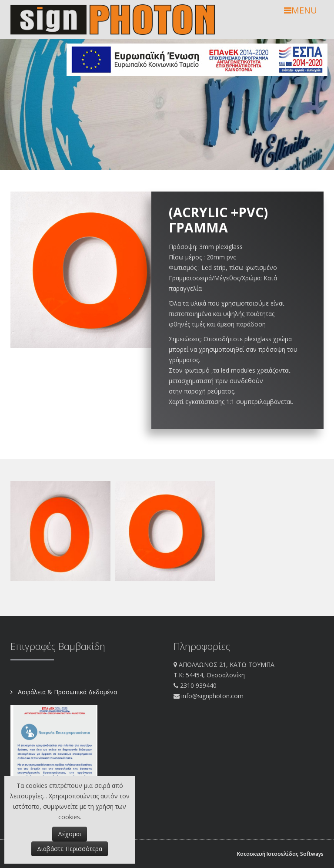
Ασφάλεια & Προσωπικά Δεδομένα (67, 692)
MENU (301, 10)
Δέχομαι (70, 834)
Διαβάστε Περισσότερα (70, 849)
